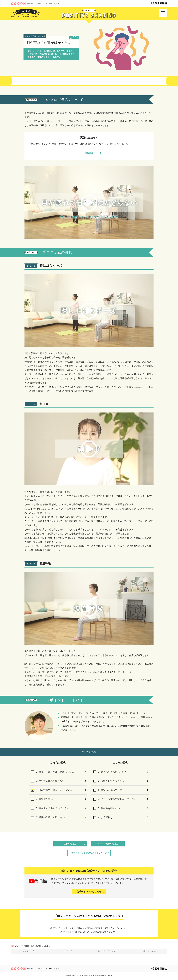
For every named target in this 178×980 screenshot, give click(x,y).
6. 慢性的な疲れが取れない (49, 818)
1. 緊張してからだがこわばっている (54, 772)
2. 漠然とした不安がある (110, 781)
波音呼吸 (89, 153)
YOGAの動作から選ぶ (108, 844)
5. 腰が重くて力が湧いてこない (51, 809)
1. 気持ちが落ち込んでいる (111, 772)
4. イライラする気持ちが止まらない (116, 800)
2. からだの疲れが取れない (49, 781)
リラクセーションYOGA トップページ (89, 854)
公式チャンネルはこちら (89, 892)
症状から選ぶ (70, 844)
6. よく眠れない (105, 818)
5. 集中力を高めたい (107, 809)
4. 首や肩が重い (42, 800)
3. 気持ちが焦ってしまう (110, 790)
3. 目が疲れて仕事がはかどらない (52, 790)
